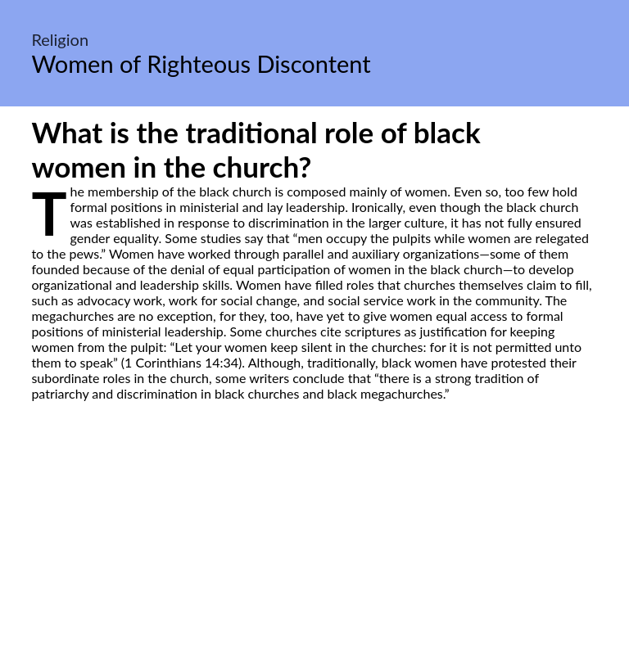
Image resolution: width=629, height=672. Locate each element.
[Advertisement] (314, 555)
